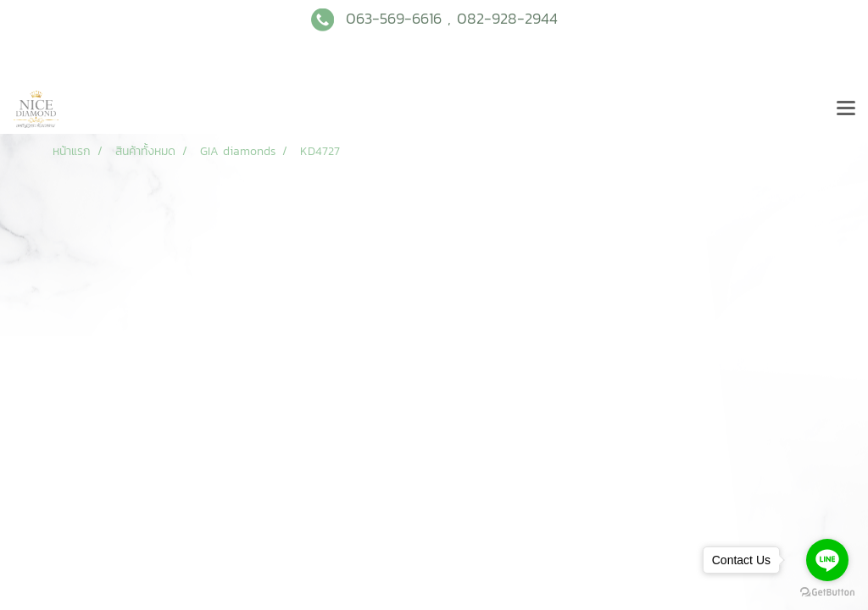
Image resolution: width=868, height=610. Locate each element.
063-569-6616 (394, 18)
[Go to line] (827, 560)
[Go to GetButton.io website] (827, 593)
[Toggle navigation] (846, 109)
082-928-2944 (507, 18)
